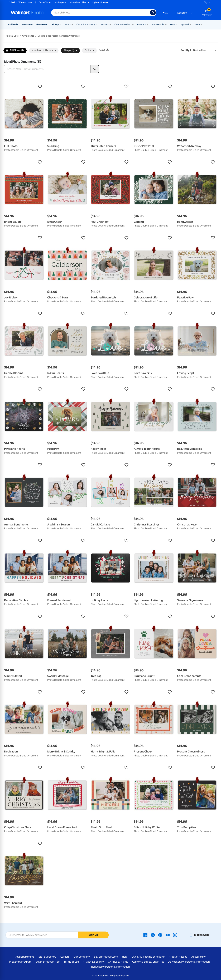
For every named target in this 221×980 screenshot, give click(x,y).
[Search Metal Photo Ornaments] (47, 69)
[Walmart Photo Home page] (27, 13)
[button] (24, 86)
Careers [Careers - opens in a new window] (65, 957)
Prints (68, 24)
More (197, 24)
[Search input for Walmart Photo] (100, 13)
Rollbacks (13, 24)
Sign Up (93, 935)
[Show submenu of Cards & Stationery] (97, 24)
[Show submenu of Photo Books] (166, 24)
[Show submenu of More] (201, 24)
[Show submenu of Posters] (110, 24)
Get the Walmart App (48, 962)
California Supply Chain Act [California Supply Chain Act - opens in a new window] (148, 962)
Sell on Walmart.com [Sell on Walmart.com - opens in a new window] (106, 957)
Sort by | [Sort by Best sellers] (186, 50)
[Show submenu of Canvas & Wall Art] (133, 24)
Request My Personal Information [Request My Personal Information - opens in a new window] (110, 967)
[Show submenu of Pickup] (60, 24)
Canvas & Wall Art (123, 24)
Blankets (141, 24)
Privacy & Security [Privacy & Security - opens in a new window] (93, 962)
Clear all (104, 50)
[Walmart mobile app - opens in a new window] (199, 935)
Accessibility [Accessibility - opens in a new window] (198, 957)
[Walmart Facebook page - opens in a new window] (145, 935)
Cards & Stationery (86, 24)
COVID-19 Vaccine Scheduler (148, 957)
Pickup (55, 24)
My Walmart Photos (79, 2)
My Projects (61, 2)
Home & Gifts (12, 36)
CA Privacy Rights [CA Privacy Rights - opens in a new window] (118, 962)
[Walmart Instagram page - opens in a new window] (175, 935)
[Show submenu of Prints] (72, 24)
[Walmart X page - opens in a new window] (153, 935)
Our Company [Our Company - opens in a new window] (82, 957)
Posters (105, 24)
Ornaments (28, 36)
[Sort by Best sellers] (205, 50)
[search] (95, 69)
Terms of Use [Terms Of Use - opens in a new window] (71, 962)
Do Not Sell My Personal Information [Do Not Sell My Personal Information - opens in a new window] (189, 962)
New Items (27, 24)
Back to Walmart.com (20, 2)
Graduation (42, 24)
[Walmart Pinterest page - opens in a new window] (160, 935)
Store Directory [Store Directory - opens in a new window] (47, 957)
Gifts (173, 24)
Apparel (185, 24)
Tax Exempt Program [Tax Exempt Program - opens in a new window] (19, 962)
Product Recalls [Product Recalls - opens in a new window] (178, 957)
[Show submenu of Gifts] (176, 24)
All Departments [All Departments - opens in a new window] (25, 957)
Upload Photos (100, 2)
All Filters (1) (15, 51)
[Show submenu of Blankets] (147, 24)
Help (165, 13)
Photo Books (158, 24)
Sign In (207, 2)
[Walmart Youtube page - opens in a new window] (168, 935)
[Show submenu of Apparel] (190, 24)
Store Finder (45, 2)
